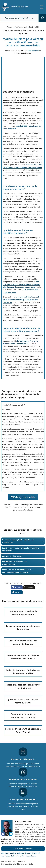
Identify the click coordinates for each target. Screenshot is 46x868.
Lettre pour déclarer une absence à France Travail (23, 730)
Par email (17, 592)
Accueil (10, 27)
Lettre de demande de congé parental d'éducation (23, 642)
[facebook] (3, 834)
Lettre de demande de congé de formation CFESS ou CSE (23, 657)
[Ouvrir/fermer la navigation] (42, 7)
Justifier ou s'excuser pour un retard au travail (23, 701)
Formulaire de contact (23, 849)
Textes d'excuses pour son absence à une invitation (23, 686)
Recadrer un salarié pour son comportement (14, 563)
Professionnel (21, 27)
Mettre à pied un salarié (12, 556)
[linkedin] (11, 834)
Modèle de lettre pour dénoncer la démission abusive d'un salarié (17, 571)
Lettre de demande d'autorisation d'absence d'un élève (23, 672)
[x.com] (7, 834)
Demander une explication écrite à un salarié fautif (18, 541)
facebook (17, 587)
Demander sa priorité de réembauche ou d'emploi (23, 716)
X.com (29, 587)
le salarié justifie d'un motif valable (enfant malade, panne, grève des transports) (21, 300)
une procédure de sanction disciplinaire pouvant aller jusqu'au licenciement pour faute (21, 284)
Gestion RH (34, 27)
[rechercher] (42, 18)
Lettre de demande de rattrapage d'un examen (23, 628)
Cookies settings (29, 856)
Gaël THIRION (33, 51)
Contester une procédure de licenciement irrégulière (23, 613)
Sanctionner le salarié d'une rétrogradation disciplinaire (20, 549)
